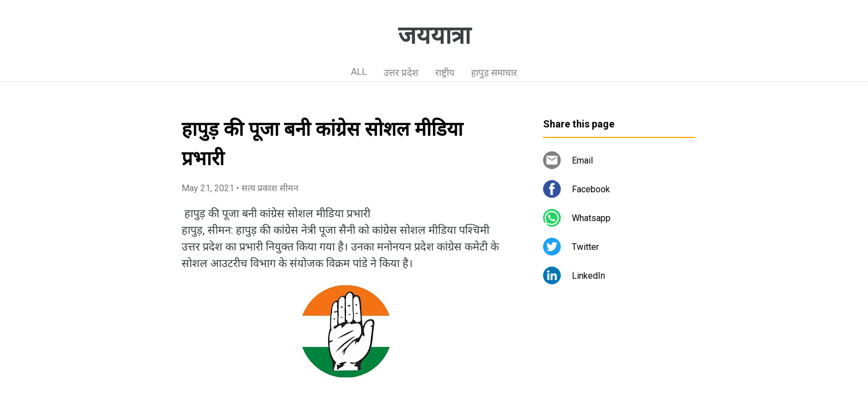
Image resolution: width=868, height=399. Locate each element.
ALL (359, 71)
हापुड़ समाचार (494, 73)
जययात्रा (434, 35)
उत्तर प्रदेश (401, 73)
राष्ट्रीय (445, 73)
